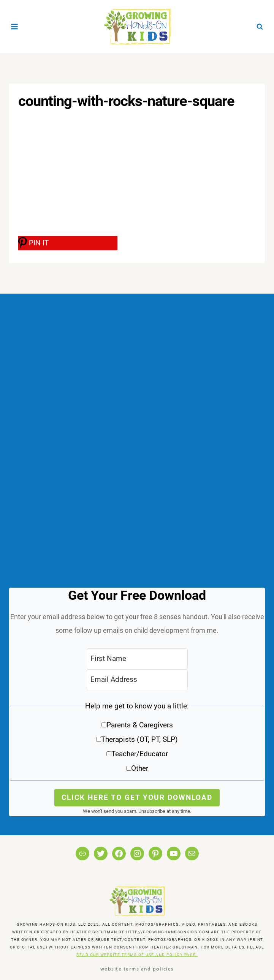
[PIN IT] (68, 243)
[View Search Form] (260, 27)
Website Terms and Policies (137, 968)
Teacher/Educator (140, 754)
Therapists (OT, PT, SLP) (139, 739)
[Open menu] (15, 26)
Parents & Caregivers (140, 725)
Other (140, 768)
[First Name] (137, 659)
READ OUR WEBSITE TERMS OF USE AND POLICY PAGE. (137, 955)
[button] (137, 740)
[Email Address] (137, 680)
